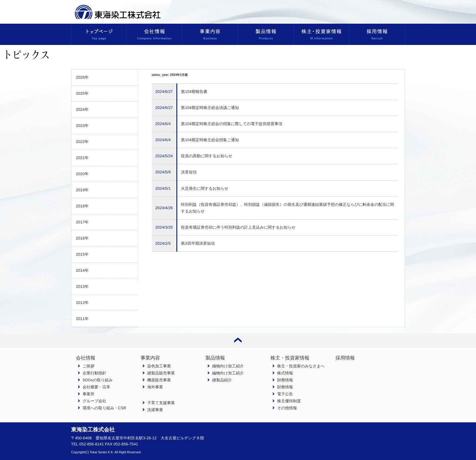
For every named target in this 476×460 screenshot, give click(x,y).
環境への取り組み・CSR (104, 408)
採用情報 (345, 358)
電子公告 (285, 394)
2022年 (82, 142)
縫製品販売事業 (161, 373)
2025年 (82, 93)
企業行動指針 (94, 373)
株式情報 (285, 373)
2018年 (82, 206)
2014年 (82, 270)
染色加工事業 (159, 366)
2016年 (82, 238)
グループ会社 (94, 401)
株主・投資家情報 (290, 358)
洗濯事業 (155, 410)
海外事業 (155, 387)
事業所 (88, 394)
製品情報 (215, 358)
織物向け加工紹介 (228, 366)
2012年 (82, 303)
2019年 (82, 190)
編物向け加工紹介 (228, 373)
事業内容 (150, 358)
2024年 (82, 109)
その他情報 (287, 408)
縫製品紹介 (222, 380)
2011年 (82, 319)
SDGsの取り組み (98, 380)
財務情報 (285, 380)
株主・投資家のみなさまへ (301, 366)
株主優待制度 (289, 401)
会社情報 (86, 358)
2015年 (82, 254)
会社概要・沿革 (96, 387)
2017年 (82, 222)
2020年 (82, 174)
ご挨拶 (88, 366)
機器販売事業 (159, 380)
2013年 (82, 286)
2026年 (82, 77)
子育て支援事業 (161, 403)
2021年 (82, 158)
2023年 (82, 126)
